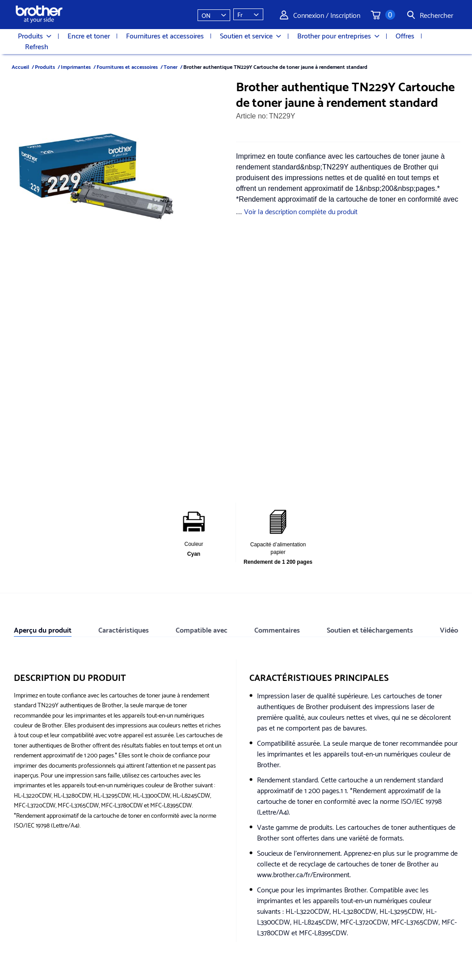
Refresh (37, 46)
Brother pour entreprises (338, 36)
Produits (35, 36)
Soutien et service (251, 36)
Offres (405, 35)
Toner (171, 66)
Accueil (20, 66)
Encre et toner (89, 35)
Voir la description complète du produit (301, 211)
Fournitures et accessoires (165, 35)
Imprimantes (76, 66)
